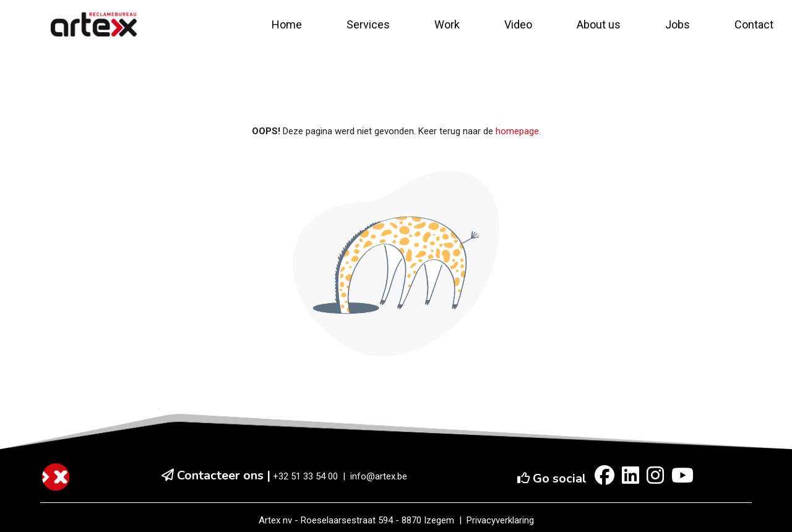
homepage (517, 131)
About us (599, 24)
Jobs (678, 24)
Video (518, 24)
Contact (754, 24)
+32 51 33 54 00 (305, 476)
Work (447, 24)
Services (368, 24)
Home (287, 24)
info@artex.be (379, 476)
